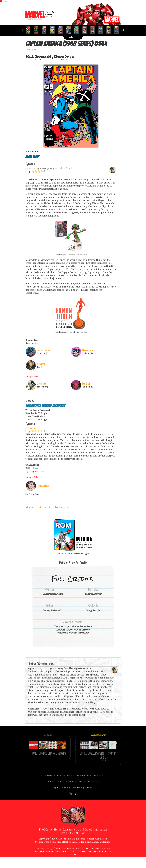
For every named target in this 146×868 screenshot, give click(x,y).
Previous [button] (23, 30)
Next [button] (123, 30)
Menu (7, 1)
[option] (29, 30)
